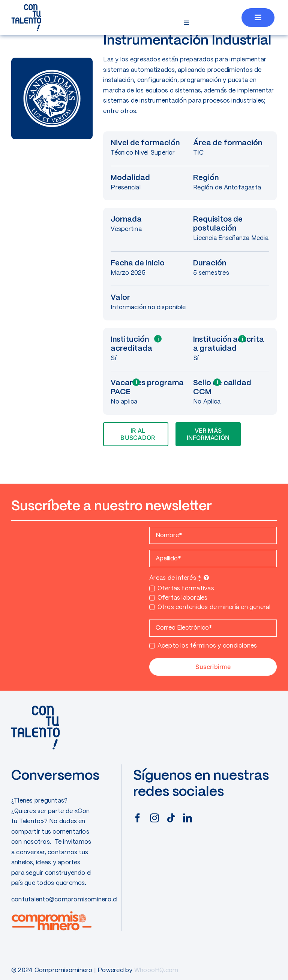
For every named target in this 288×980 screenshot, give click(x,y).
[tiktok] (171, 818)
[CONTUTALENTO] (26, 7)
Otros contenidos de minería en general (214, 607)
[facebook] (138, 818)
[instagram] (154, 818)
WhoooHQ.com (156, 970)
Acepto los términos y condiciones (207, 646)
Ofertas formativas (186, 589)
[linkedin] (187, 818)
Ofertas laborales (183, 598)
